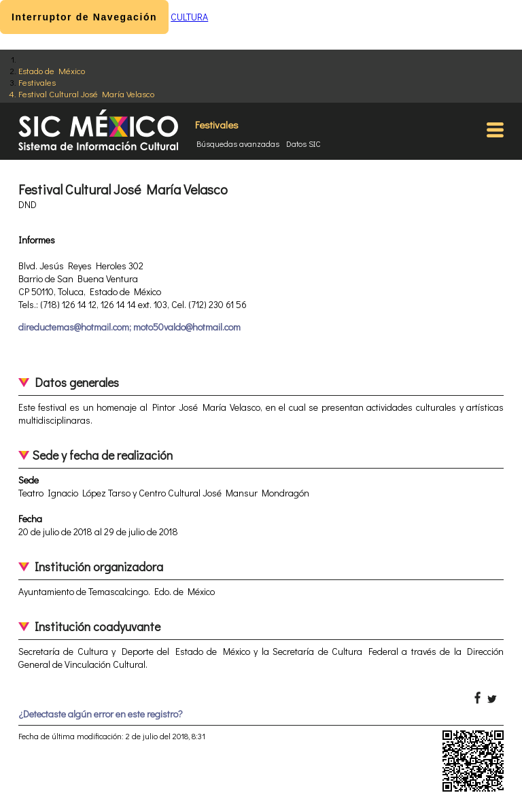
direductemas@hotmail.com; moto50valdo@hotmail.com (129, 327)
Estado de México (52, 70)
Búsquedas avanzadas (238, 143)
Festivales (37, 82)
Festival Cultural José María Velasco (86, 94)
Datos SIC (303, 143)
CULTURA (189, 17)
